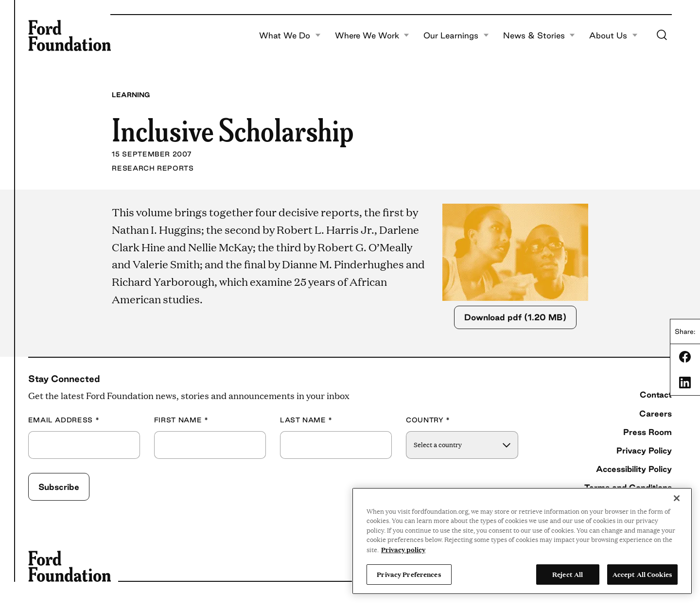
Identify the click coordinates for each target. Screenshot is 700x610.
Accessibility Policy (634, 469)
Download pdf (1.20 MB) (515, 317)
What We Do (290, 35)
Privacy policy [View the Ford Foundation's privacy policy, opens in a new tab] (403, 549)
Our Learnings (456, 35)
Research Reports (153, 168)
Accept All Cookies (642, 574)
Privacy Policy (644, 450)
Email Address (64, 420)
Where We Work (372, 35)
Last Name (306, 420)
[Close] (677, 498)
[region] (522, 541)
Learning (131, 95)
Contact (656, 394)
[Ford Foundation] (70, 35)
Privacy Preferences (409, 574)
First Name (181, 420)
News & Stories (539, 35)
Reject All (568, 574)
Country (428, 420)
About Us (613, 35)
